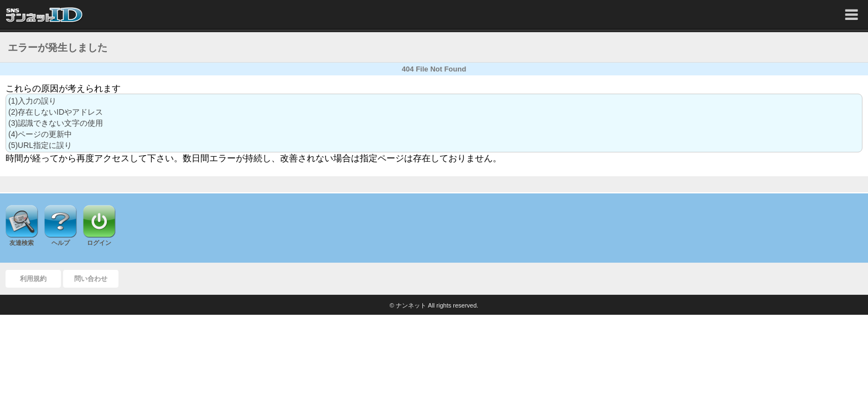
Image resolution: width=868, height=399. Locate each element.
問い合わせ (91, 279)
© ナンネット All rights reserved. (434, 305)
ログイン (99, 243)
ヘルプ (61, 243)
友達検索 (22, 243)
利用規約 (33, 279)
